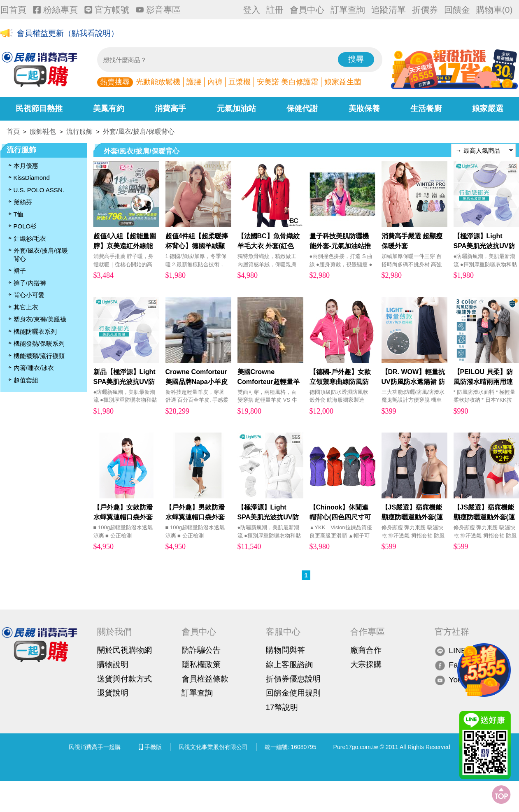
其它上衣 (26, 307)
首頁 (13, 131)
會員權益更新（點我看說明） (68, 34)
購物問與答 (285, 650)
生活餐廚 (426, 108)
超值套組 (26, 380)
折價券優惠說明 (293, 679)
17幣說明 (282, 707)
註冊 (275, 10)
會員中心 (307, 10)
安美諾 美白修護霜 (287, 82)
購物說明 (113, 664)
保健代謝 (302, 108)
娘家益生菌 (343, 82)
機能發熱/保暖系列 (39, 343)
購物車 (495, 10)
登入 (251, 10)
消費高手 (170, 108)
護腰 (194, 82)
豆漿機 (240, 82)
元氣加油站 (236, 108)
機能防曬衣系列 (35, 332)
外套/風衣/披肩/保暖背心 (138, 131)
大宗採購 (366, 664)
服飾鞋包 (43, 131)
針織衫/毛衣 (30, 238)
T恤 (19, 214)
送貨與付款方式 (125, 679)
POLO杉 (25, 226)
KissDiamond (32, 178)
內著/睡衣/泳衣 (34, 368)
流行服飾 (79, 131)
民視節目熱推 (39, 108)
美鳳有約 (109, 108)
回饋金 (457, 10)
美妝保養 (364, 108)
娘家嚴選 (488, 108)
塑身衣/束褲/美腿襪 (40, 319)
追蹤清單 (389, 10)
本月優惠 (26, 166)
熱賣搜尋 (115, 82)
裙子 (20, 271)
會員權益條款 (205, 679)
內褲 (215, 82)
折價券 (425, 10)
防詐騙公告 (201, 650)
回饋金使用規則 (293, 693)
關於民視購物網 (125, 650)
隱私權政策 (201, 664)
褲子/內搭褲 (30, 283)
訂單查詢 (348, 10)
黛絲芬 (23, 202)
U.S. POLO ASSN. (39, 190)
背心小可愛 (29, 295)
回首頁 (13, 10)
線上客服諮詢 (289, 664)
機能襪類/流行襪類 (39, 356)
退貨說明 (113, 693)
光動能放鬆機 (158, 82)
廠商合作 (366, 650)
